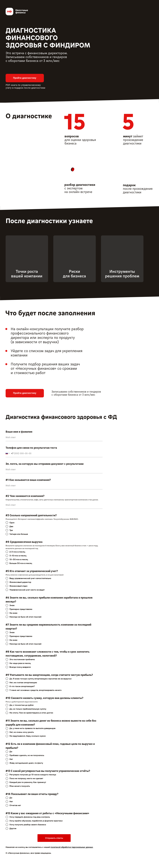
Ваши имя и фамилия (19, 432)
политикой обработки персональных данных (72, 847)
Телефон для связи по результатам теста (31, 448)
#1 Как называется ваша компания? (28, 480)
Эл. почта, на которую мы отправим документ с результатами (45, 464)
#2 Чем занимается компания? (25, 496)
